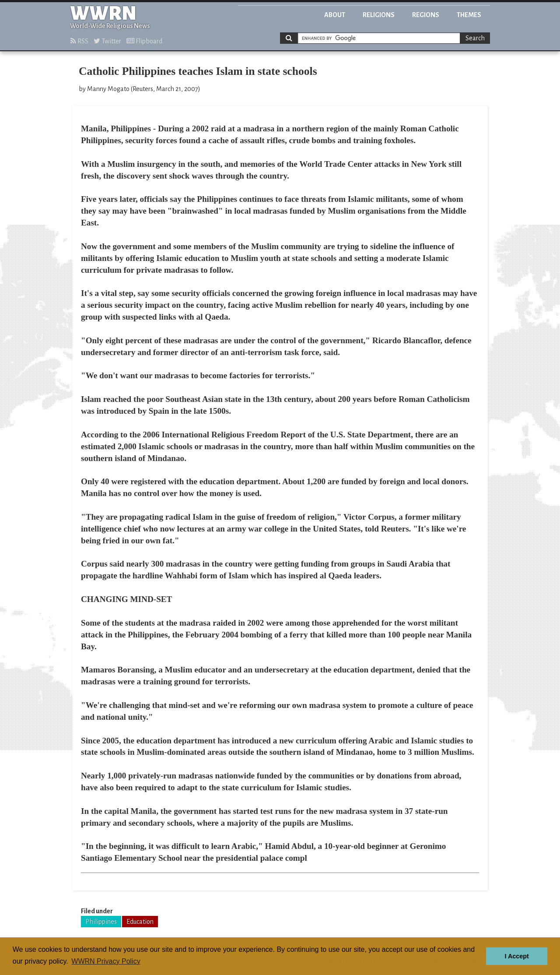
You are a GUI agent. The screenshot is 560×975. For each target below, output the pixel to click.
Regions (426, 15)
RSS (79, 41)
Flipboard (144, 41)
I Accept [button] (516, 956)
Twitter (107, 41)
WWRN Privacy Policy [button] (106, 961)
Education (140, 922)
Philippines (101, 922)
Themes (469, 15)
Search (475, 38)
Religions (379, 15)
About (335, 15)
